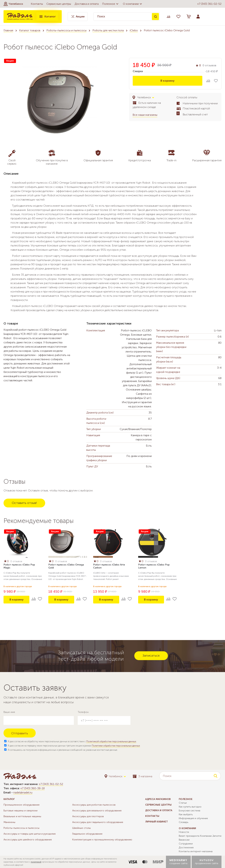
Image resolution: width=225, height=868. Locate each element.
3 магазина (142, 776)
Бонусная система (189, 811)
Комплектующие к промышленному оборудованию (102, 840)
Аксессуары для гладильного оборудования (98, 822)
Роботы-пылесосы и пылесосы (66, 30)
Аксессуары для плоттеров (88, 816)
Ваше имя (9, 712)
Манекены (9, 822)
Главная (8, 30)
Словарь (184, 822)
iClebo (134, 30)
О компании (133, 4)
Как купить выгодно (190, 807)
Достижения (186, 848)
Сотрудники (186, 844)
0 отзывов (209, 65)
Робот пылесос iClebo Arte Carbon (109, 566)
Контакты (37, 4)
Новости (184, 832)
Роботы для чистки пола (108, 30)
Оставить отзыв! (24, 503)
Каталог (47, 17)
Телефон (83, 712)
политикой (36, 862)
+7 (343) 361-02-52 (209, 4)
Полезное (111, 4)
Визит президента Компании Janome (200, 836)
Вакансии (184, 840)
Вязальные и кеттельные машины (22, 816)
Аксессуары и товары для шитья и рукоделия (30, 834)
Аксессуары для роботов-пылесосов (94, 805)
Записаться (151, 656)
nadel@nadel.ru (23, 792)
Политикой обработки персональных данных (111, 741)
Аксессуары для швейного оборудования (28, 840)
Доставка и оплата (87, 4)
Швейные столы (81, 828)
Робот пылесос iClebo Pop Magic (19, 566)
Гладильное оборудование (87, 834)
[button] (13, 4)
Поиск (155, 17)
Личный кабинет (157, 822)
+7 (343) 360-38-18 (33, 788)
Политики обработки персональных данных (116, 746)
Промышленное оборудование (22, 805)
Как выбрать (186, 814)
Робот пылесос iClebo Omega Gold (66, 566)
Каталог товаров (30, 30)
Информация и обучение (193, 818)
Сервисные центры (59, 4)
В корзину (168, 81)
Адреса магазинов (158, 799)
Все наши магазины (145, 115)
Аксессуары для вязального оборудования (97, 811)
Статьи (183, 803)
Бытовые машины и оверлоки (20, 811)
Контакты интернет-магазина (196, 851)
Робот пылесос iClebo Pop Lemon (154, 566)
